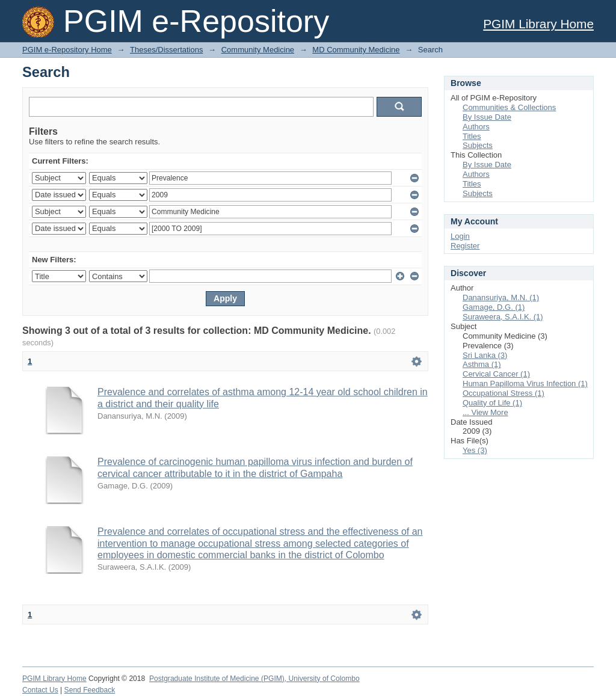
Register (465, 246)
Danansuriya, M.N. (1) (501, 297)
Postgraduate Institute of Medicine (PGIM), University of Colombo (254, 679)
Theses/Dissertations (166, 50)
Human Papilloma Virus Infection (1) (525, 383)
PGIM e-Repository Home (67, 50)
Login (460, 236)
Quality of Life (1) (492, 403)
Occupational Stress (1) (504, 393)
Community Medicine (258, 50)
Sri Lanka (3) (485, 355)
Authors (476, 127)
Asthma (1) (482, 364)
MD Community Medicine (356, 50)
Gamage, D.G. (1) (494, 307)
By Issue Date (487, 117)
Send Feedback (90, 690)
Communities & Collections (509, 107)
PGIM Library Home (538, 24)
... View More (485, 412)
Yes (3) (475, 450)
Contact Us (40, 690)
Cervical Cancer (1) (496, 374)
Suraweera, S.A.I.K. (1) (503, 317)
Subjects (478, 145)
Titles (472, 136)
